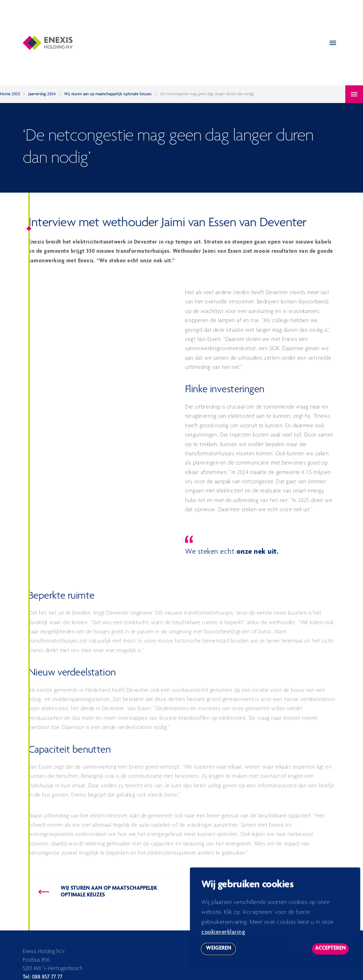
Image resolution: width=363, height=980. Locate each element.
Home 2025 (10, 94)
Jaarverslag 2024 (42, 94)
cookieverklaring (223, 936)
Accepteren (332, 954)
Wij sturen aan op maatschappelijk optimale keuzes (108, 94)
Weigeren (221, 954)
